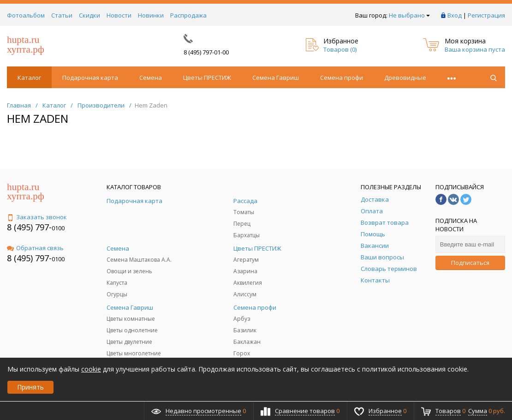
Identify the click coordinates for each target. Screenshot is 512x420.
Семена (151, 78)
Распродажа (188, 15)
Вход (455, 15)
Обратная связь (35, 248)
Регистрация (486, 15)
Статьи (62, 15)
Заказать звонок (37, 217)
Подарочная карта (90, 78)
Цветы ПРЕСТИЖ (207, 78)
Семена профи (342, 78)
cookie (91, 369)
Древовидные (405, 78)
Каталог (29, 78)
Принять (30, 387)
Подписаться (470, 263)
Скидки (89, 15)
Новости (119, 15)
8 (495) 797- (29, 227)
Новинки (151, 15)
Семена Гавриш (276, 78)
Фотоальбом (26, 15)
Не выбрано (409, 15)
